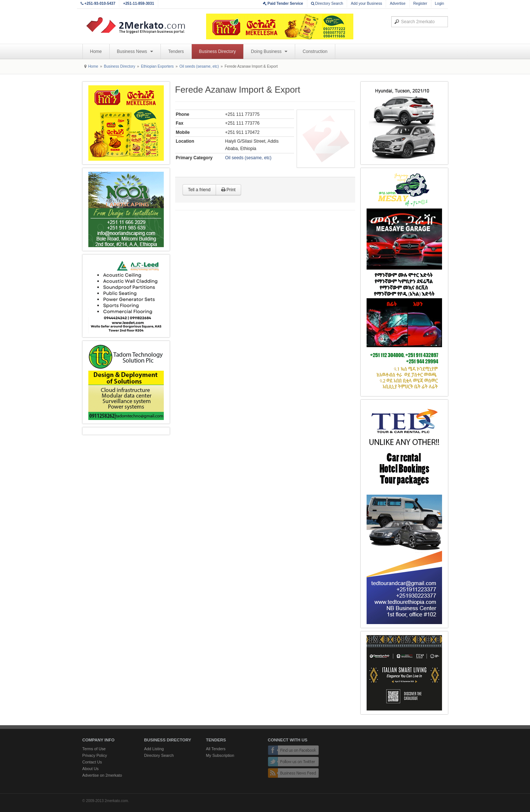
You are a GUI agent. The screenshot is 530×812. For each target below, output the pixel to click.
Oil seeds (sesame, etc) (199, 66)
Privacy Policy (95, 755)
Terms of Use (94, 749)
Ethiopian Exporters (157, 66)
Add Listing (154, 749)
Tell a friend (199, 190)
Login (440, 3)
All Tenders (216, 749)
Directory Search (327, 3)
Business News (135, 51)
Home (96, 51)
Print (228, 190)
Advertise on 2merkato (102, 775)
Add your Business (366, 3)
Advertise (397, 3)
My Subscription (220, 755)
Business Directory (218, 51)
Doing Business (269, 51)
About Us (91, 769)
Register (420, 3)
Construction (315, 51)
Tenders (176, 51)
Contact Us (92, 762)
